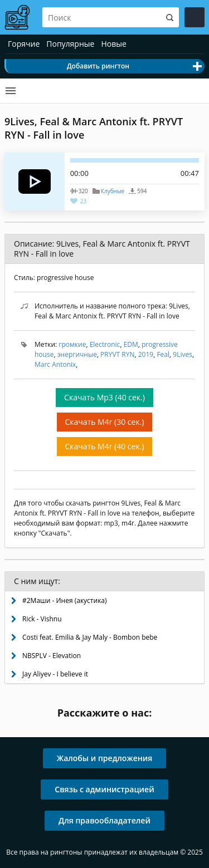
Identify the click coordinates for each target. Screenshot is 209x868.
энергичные (77, 354)
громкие (72, 344)
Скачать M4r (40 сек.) (105, 446)
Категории (11, 91)
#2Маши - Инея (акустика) (65, 600)
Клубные (113, 191)
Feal (163, 354)
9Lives (183, 354)
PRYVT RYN (117, 354)
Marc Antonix (55, 364)
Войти (195, 17)
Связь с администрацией (104, 789)
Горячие (24, 44)
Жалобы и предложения (105, 758)
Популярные (70, 44)
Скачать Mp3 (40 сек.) (104, 397)
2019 (146, 354)
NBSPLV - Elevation (52, 656)
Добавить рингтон (98, 66)
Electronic (105, 344)
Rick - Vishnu (42, 619)
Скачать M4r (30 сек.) (105, 422)
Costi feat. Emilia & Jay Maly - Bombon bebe (90, 637)
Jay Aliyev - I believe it (55, 674)
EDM (131, 344)
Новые (113, 44)
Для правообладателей (104, 820)
